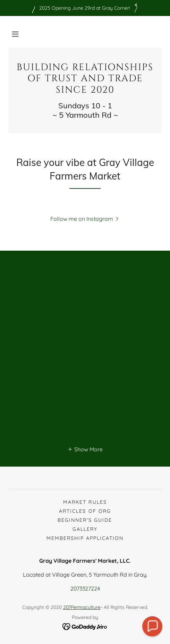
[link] (85, 79)
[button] (15, 34)
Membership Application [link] (85, 538)
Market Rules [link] (85, 502)
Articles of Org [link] (85, 511)
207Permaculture (82, 607)
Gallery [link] (85, 529)
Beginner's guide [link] (85, 520)
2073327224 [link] (85, 588)
